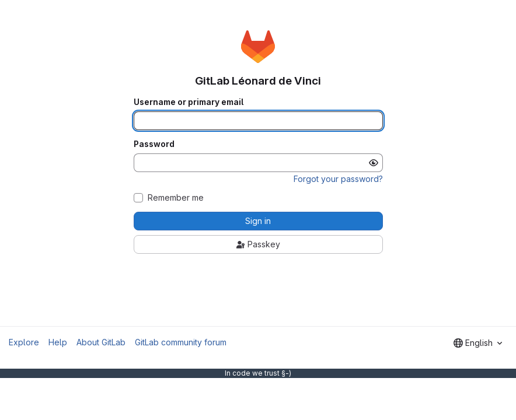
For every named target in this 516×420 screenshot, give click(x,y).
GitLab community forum (181, 342)
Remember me (176, 198)
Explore (24, 342)
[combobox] (478, 343)
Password (154, 144)
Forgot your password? (338, 179)
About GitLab (101, 342)
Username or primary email (189, 102)
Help (58, 342)
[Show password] (374, 163)
